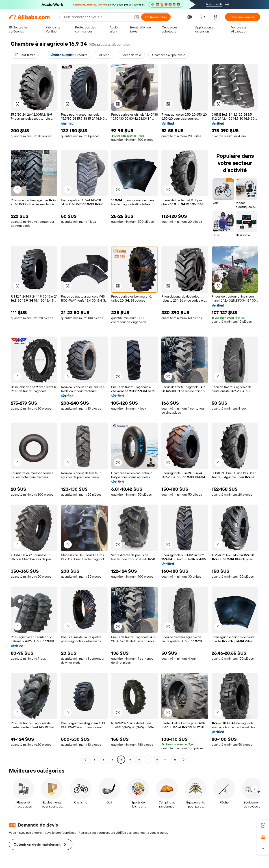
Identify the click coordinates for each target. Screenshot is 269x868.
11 (175, 760)
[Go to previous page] (85, 760)
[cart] (203, 18)
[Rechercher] (156, 17)
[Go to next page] (184, 760)
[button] (137, 17)
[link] (263, 825)
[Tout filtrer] (25, 55)
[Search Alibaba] (97, 17)
